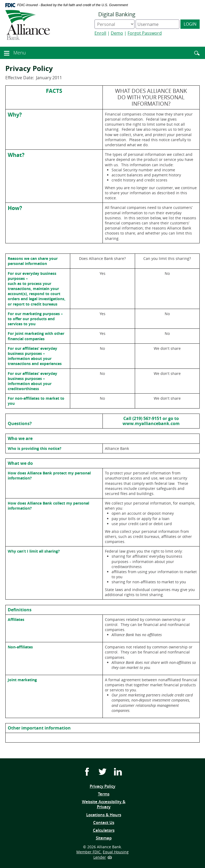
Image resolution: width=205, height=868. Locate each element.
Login (190, 24)
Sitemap (104, 838)
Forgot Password (145, 33)
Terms (112, 794)
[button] (7, 52)
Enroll (100, 33)
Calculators (104, 830)
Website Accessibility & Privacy (104, 804)
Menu (20, 52)
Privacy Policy (102, 786)
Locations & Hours (104, 815)
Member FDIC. (89, 852)
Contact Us (104, 823)
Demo (117, 33)
